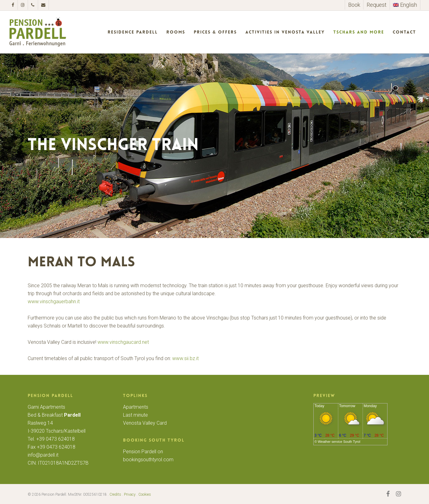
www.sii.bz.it (185, 358)
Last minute (135, 415)
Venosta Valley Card (145, 423)
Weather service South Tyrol (339, 442)
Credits (115, 494)
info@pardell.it (43, 455)
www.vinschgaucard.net (123, 342)
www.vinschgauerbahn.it (54, 302)
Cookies (145, 494)
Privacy (130, 494)
